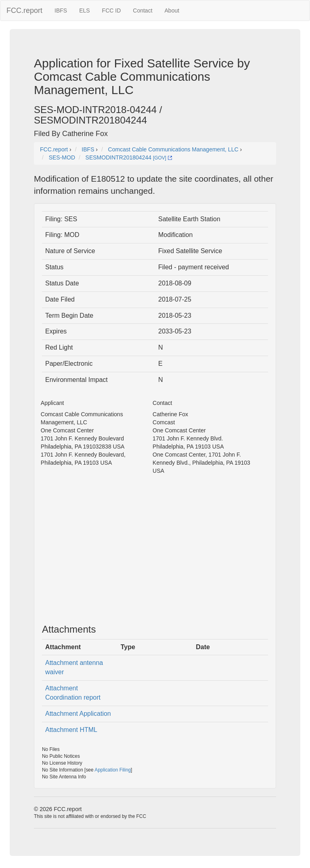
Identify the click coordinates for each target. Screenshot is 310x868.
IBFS (61, 10)
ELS (84, 10)
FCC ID (112, 10)
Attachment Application (78, 714)
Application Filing (113, 770)
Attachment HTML (71, 730)
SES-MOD (62, 157)
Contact (142, 10)
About (172, 10)
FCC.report (24, 10)
